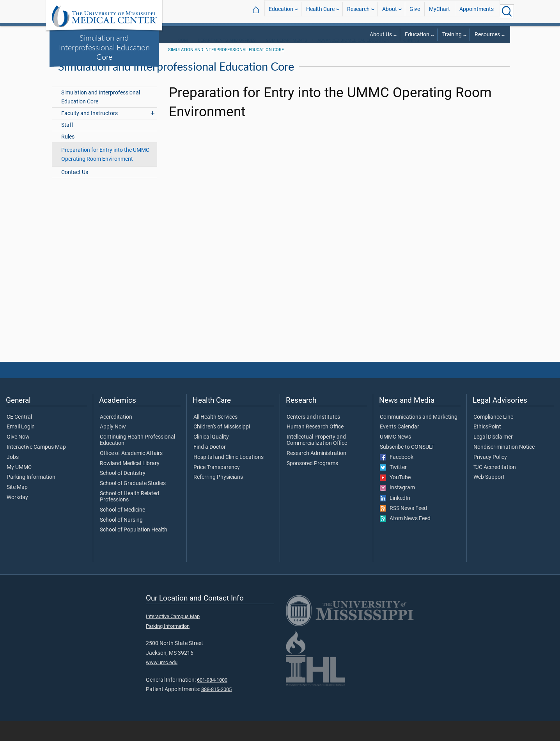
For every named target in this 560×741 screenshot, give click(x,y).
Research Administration (316, 474)
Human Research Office (315, 447)
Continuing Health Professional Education (137, 460)
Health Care (320, 11)
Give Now (18, 457)
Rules (68, 157)
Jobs (13, 478)
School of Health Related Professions (129, 517)
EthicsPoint (487, 447)
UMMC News (395, 457)
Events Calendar (400, 447)
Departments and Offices (227, 61)
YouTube (395, 498)
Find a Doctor (210, 467)
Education (281, 11)
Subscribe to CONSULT (407, 467)
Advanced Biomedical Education (354, 61)
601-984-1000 (212, 700)
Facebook (397, 478)
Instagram (397, 508)
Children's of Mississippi (222, 447)
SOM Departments (287, 61)
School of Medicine (122, 530)
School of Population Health (134, 550)
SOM (183, 61)
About (390, 11)
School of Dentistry (123, 494)
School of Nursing (121, 540)
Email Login (21, 447)
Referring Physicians (218, 498)
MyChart (439, 11)
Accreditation (116, 437)
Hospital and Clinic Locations (229, 478)
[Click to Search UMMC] (507, 11)
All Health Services (215, 437)
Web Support (489, 498)
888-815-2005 (216, 710)
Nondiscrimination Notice (504, 467)
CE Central (19, 437)
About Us (381, 35)
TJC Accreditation (495, 487)
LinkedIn (395, 518)
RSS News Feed (403, 529)
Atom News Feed (405, 539)
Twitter (393, 488)
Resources (487, 35)
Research (358, 11)
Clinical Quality (211, 457)
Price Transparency (217, 487)
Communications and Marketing (419, 437)
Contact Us (75, 193)
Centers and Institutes (313, 437)
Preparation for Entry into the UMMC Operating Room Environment (105, 174)
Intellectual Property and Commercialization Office (317, 460)
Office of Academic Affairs (131, 474)
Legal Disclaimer (493, 457)
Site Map (17, 508)
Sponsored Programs (312, 483)
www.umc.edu (162, 683)
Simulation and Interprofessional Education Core (104, 47)
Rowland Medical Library (130, 483)
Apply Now (113, 447)
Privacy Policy (490, 478)
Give (415, 11)
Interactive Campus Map (36, 467)
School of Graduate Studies (133, 504)
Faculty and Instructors (89, 133)
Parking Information (31, 498)
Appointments (477, 11)
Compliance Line (493, 437)
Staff (67, 145)
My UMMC (19, 487)
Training (452, 35)
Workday (17, 518)
